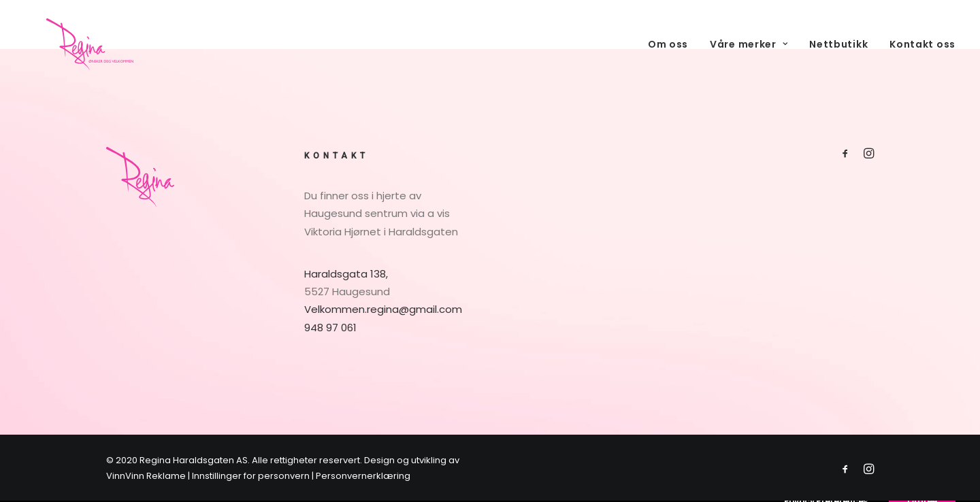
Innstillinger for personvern (251, 476)
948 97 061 (330, 328)
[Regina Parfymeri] (94, 59)
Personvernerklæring (363, 476)
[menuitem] (673, 59)
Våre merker (749, 59)
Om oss (668, 59)
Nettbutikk (838, 59)
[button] (845, 155)
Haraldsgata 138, (346, 274)
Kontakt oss (922, 59)
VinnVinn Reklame (146, 476)
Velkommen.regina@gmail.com (383, 309)
